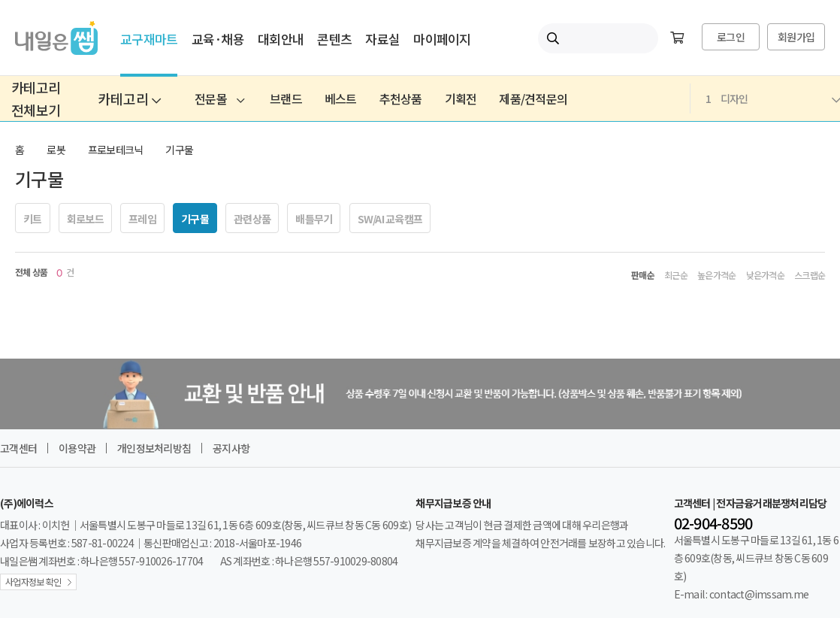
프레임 (142, 219)
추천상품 (401, 98)
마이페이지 (442, 39)
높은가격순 (716, 275)
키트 (33, 219)
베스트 (341, 98)
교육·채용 (218, 39)
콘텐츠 (334, 39)
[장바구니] (677, 38)
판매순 (643, 275)
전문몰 (219, 98)
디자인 (773, 98)
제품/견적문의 (533, 98)
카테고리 (129, 98)
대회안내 (281, 39)
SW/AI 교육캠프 (390, 219)
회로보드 (85, 219)
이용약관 (77, 448)
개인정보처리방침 (154, 448)
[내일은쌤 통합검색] (598, 38)
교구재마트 (149, 39)
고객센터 (18, 448)
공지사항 (231, 448)
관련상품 (252, 219)
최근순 (676, 275)
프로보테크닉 (116, 150)
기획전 (461, 98)
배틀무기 (314, 219)
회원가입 (796, 37)
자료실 (382, 39)
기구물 (179, 150)
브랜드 (286, 98)
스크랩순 (810, 275)
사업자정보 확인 (33, 582)
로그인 (731, 37)
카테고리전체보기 (36, 98)
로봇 (56, 150)
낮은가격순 (765, 275)
